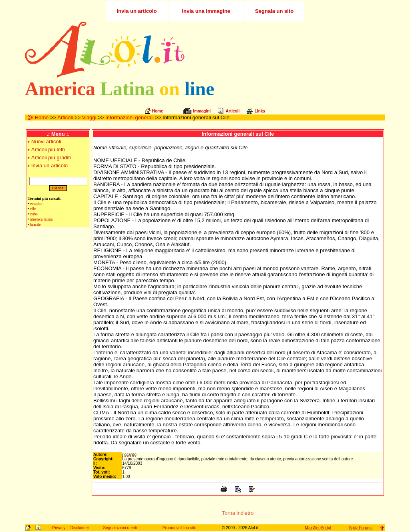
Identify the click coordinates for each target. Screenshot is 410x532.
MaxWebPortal (318, 528)
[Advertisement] (290, 50)
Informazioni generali (130, 117)
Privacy (59, 528)
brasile (35, 224)
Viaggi (89, 117)
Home (42, 117)
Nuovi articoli (46, 142)
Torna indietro (238, 513)
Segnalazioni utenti (120, 528)
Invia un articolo (49, 166)
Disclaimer (80, 528)
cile (33, 209)
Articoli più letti (48, 150)
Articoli (65, 117)
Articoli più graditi (51, 158)
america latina (41, 219)
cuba (34, 214)
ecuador (36, 204)
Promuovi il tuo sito (179, 528)
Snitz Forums (361, 528)
